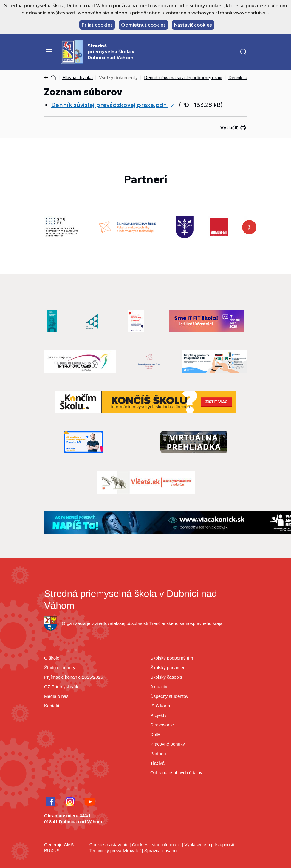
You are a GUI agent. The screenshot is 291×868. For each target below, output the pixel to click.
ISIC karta (160, 706)
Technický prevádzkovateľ (115, 851)
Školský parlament (169, 667)
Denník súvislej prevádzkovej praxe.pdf (110, 105)
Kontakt (52, 706)
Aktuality (159, 687)
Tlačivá (157, 763)
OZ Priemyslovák (61, 687)
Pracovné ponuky (168, 744)
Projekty (158, 715)
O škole (52, 658)
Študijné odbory (60, 667)
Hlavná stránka (78, 77)
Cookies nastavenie (109, 845)
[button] (243, 52)
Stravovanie (162, 725)
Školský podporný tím (172, 658)
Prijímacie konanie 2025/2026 (74, 677)
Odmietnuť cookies (143, 25)
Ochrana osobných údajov (176, 773)
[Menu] (49, 52)
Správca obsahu (160, 851)
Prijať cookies (97, 25)
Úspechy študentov (169, 696)
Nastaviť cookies (193, 25)
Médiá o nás (56, 696)
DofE (155, 734)
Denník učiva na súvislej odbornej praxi (183, 77)
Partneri (158, 753)
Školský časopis (166, 677)
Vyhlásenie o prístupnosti (209, 845)
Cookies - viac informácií (156, 845)
